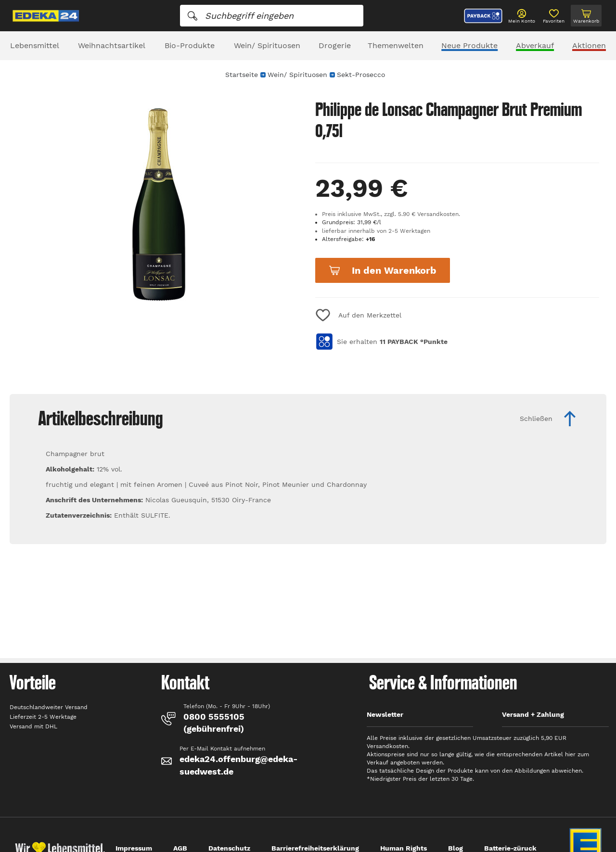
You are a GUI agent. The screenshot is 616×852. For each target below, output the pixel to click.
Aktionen (589, 45)
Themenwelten (396, 45)
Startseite (242, 75)
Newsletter (385, 714)
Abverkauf (535, 45)
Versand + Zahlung (533, 714)
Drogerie (335, 45)
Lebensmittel (35, 45)
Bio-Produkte (190, 45)
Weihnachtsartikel (112, 45)
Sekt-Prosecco (361, 75)
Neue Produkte (469, 45)
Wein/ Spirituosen (267, 45)
